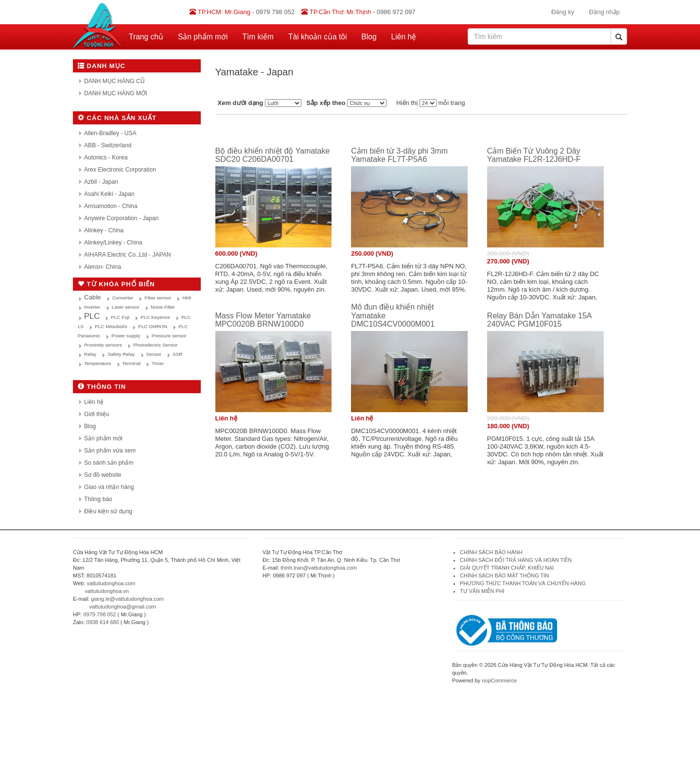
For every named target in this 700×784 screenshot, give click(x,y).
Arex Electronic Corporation (120, 170)
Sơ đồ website (103, 475)
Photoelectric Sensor (155, 345)
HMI (187, 298)
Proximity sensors (103, 345)
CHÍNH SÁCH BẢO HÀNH (491, 552)
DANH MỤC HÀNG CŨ (114, 81)
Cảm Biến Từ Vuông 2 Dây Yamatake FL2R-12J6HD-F (534, 155)
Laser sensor (126, 307)
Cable (92, 297)
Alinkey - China (104, 230)
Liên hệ (404, 37)
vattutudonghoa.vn (107, 591)
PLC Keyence (155, 317)
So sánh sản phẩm (109, 463)
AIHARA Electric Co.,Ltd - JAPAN (128, 255)
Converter (123, 298)
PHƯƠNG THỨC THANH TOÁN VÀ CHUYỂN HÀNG (523, 583)
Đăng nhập (604, 12)
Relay (90, 354)
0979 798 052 (99, 614)
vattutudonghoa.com (111, 583)
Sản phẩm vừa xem (110, 451)
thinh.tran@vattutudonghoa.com (319, 568)
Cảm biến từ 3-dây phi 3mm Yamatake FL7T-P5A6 (399, 155)
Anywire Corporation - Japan (121, 218)
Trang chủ (146, 37)
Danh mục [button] (102, 66)
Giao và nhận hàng (109, 487)
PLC (92, 316)
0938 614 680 (103, 622)
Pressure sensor (169, 336)
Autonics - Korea (106, 157)
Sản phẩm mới (203, 37)
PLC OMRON (153, 326)
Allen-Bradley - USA (110, 133)
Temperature (97, 363)
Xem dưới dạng (241, 103)
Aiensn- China (103, 267)
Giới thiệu (97, 414)
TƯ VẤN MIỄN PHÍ (482, 591)
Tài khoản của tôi (317, 37)
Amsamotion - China (111, 206)
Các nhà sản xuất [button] (117, 118)
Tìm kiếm (258, 37)
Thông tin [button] (102, 387)
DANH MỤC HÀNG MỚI (116, 93)
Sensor (154, 354)
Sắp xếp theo (326, 103)
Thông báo (98, 499)
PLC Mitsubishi (111, 326)
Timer (158, 363)
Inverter (92, 307)
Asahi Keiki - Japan (109, 194)
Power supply (126, 336)
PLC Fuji (120, 317)
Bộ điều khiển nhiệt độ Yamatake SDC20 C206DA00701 (273, 155)
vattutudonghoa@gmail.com (123, 607)
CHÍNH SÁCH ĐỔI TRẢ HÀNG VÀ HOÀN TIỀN (516, 560)
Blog (369, 37)
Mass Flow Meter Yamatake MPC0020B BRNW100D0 (263, 320)
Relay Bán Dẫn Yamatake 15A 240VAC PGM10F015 (539, 320)
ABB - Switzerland (108, 145)
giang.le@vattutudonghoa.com (127, 599)
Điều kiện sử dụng (108, 511)
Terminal (131, 363)
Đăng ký (563, 12)
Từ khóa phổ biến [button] (116, 284)
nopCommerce (499, 680)
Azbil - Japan (101, 182)
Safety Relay (121, 354)
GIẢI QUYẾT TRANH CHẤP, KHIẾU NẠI (507, 568)
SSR (177, 354)
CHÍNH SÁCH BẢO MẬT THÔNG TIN (504, 575)
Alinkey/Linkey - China (113, 243)
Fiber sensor (158, 298)
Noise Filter (163, 307)
